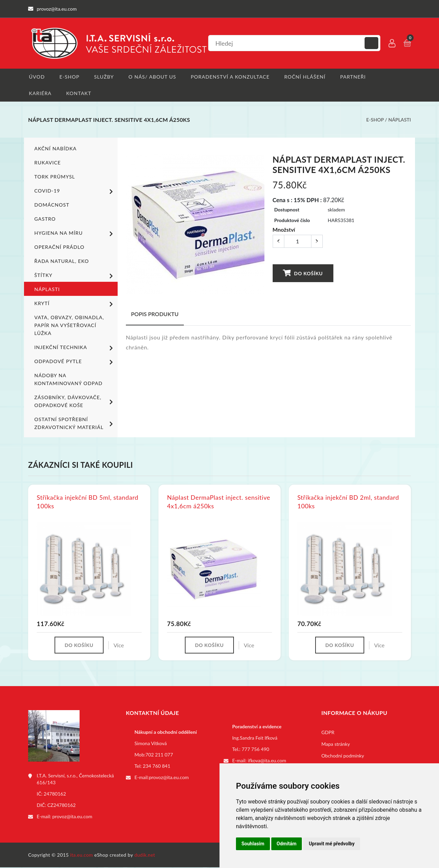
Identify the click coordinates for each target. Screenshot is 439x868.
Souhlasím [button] (253, 844)
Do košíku (303, 274)
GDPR (328, 733)
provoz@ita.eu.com (72, 817)
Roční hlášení (304, 77)
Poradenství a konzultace (230, 77)
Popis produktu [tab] (155, 315)
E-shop (69, 77)
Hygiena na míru (75, 234)
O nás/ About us (152, 77)
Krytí (75, 304)
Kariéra (39, 94)
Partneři (352, 77)
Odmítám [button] (287, 844)
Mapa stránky (336, 745)
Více (119, 646)
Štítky (75, 276)
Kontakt (78, 94)
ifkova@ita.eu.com (267, 761)
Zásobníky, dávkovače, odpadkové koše (75, 402)
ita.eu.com (82, 855)
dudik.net (145, 855)
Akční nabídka (55, 149)
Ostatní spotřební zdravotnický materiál (75, 424)
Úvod (36, 77)
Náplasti (400, 120)
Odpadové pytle (75, 362)
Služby (104, 77)
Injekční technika (75, 348)
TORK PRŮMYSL (54, 177)
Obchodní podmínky (343, 757)
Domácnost (51, 205)
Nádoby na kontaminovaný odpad (68, 380)
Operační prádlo (59, 248)
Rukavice (47, 163)
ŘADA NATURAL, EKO (61, 262)
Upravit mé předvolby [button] (331, 844)
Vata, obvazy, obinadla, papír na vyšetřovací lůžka (68, 326)
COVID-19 (75, 192)
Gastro (45, 219)
